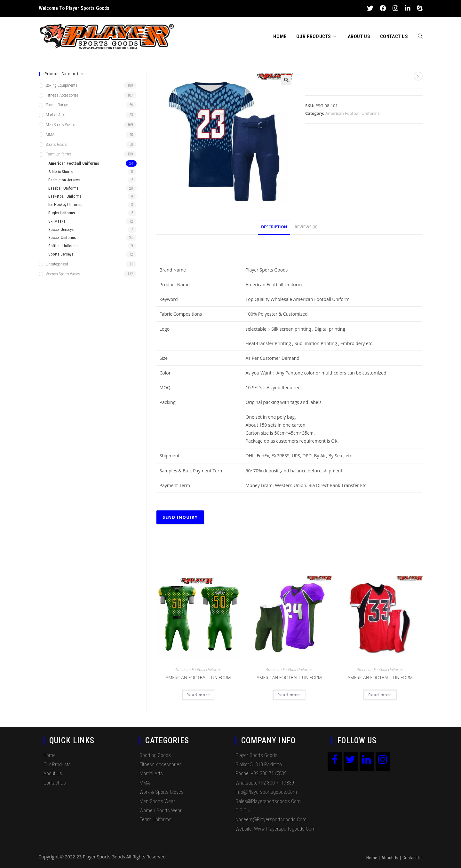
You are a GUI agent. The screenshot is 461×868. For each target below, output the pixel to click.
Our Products (57, 765)
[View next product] (418, 76)
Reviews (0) (306, 227)
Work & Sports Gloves (162, 792)
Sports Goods (56, 144)
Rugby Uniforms (62, 213)
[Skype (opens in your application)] (418, 8)
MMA (50, 134)
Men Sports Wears (60, 125)
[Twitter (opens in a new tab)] (370, 8)
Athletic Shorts (60, 172)
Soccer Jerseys (61, 229)
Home (50, 755)
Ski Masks (57, 221)
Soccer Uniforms (62, 237)
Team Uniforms (59, 154)
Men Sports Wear (157, 801)
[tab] (274, 227)
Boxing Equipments (62, 85)
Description (274, 227)
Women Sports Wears (63, 274)
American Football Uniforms (353, 113)
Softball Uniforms (63, 246)
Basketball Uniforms (65, 196)
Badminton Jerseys (64, 180)
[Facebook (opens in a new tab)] (383, 8)
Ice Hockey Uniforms (65, 205)
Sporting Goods (155, 755)
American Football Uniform (198, 678)
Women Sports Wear (161, 811)
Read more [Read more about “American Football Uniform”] (198, 695)
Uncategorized (57, 264)
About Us (53, 773)
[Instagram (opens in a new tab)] (395, 8)
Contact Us (55, 783)
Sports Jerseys (61, 254)
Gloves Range (57, 105)
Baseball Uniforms (63, 188)
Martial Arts (56, 115)
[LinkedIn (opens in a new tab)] (408, 8)
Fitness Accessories (62, 95)
